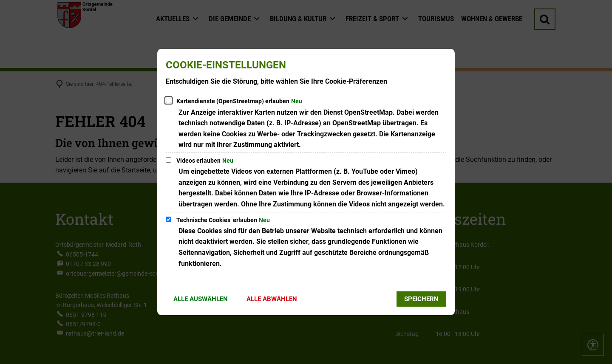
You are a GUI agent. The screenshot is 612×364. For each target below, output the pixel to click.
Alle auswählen (201, 299)
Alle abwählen (272, 299)
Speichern (421, 299)
